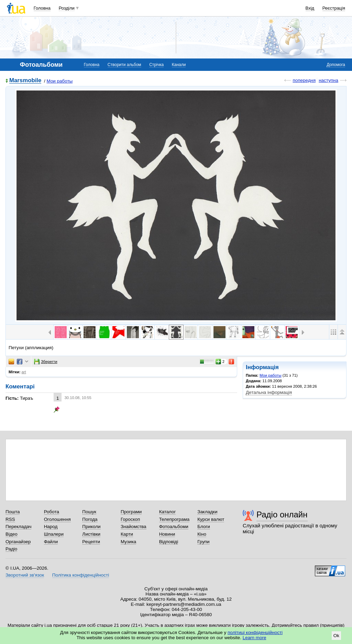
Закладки (207, 512)
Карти (127, 534)
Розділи (67, 8)
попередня (304, 80)
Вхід (310, 8)
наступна (328, 80)
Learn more (255, 638)
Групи (203, 542)
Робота (52, 512)
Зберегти (46, 362)
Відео (12, 534)
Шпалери (54, 534)
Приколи (91, 527)
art (24, 372)
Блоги (204, 527)
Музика (128, 542)
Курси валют (211, 519)
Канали (179, 65)
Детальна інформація (269, 392)
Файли (51, 542)
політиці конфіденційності (255, 632)
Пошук (89, 512)
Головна (42, 8)
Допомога (336, 65)
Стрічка (156, 65)
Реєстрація (334, 8)
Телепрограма (174, 519)
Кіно (202, 534)
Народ (51, 527)
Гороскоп (130, 519)
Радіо (11, 549)
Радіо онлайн (282, 514)
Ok (336, 636)
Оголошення (57, 519)
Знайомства (134, 527)
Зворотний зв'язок (25, 575)
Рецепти (91, 542)
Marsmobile (25, 81)
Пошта (13, 512)
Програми (131, 512)
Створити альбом (124, 65)
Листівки (91, 534)
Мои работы (60, 81)
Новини (167, 534)
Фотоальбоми (174, 527)
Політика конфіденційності (81, 575)
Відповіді (169, 542)
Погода (90, 519)
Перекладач (18, 527)
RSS (10, 519)
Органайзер (18, 542)
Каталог (168, 512)
